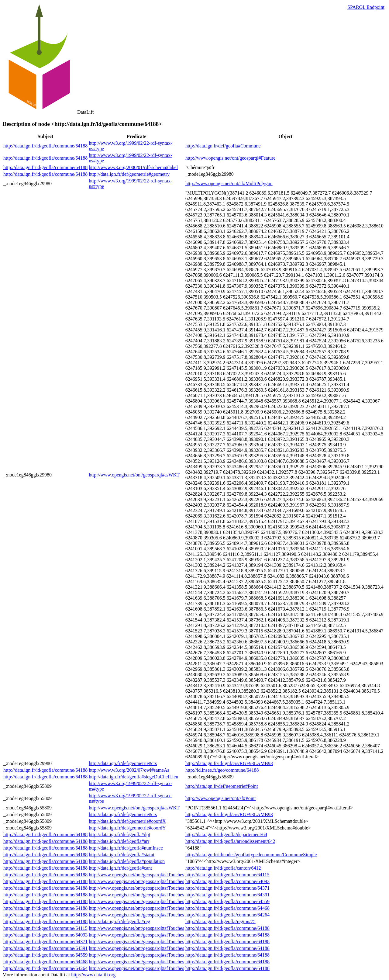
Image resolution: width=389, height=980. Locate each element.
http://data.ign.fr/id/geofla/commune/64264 (227, 915)
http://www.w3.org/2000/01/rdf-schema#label (133, 167)
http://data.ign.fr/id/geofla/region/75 (220, 921)
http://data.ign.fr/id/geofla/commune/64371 (227, 888)
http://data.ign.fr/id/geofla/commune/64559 (227, 901)
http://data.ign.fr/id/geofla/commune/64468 (227, 908)
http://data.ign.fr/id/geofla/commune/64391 (227, 895)
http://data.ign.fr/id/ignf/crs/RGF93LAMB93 (229, 763)
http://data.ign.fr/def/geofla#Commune (223, 146)
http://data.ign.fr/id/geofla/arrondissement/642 (230, 841)
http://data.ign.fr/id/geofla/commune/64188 (45, 146)
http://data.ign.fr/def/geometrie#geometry (129, 174)
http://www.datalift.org (93, 975)
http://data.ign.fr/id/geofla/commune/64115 (227, 875)
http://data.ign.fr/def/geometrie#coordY (127, 828)
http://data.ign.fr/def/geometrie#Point (222, 786)
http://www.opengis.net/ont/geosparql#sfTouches (136, 875)
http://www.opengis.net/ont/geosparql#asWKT (134, 475)
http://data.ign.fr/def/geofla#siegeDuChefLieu (133, 777)
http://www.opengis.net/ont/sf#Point (221, 798)
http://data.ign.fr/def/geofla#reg (119, 921)
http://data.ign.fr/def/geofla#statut (122, 855)
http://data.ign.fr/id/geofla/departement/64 (226, 835)
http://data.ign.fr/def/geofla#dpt (119, 835)
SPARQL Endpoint (366, 7)
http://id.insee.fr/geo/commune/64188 (222, 770)
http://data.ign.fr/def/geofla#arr (119, 841)
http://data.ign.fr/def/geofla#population (127, 861)
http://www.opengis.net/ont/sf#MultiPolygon (229, 184)
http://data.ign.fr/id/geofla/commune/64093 (227, 881)
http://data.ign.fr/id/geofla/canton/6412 (223, 868)
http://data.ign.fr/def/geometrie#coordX (127, 821)
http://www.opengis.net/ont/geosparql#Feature (231, 158)
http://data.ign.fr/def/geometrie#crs (123, 763)
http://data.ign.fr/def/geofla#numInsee (126, 848)
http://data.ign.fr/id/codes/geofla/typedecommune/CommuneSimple (251, 855)
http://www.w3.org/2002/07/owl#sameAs (129, 770)
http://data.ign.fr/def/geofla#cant (120, 868)
